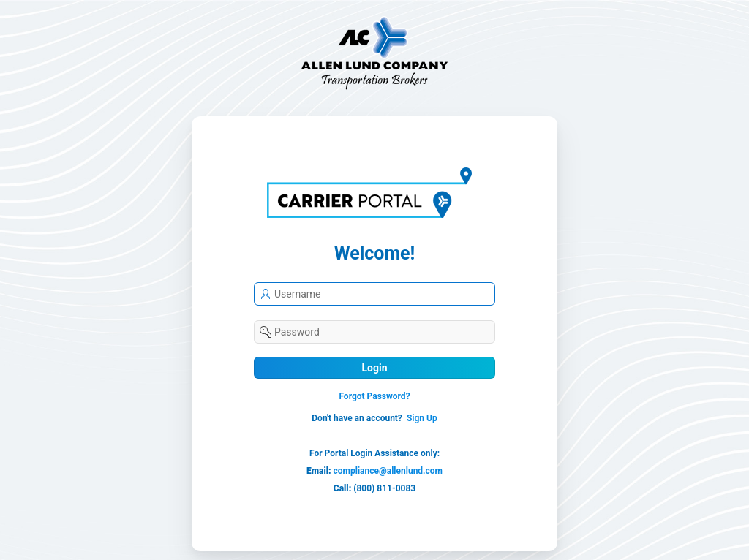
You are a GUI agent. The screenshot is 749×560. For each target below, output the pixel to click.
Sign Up (422, 418)
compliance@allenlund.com (388, 471)
